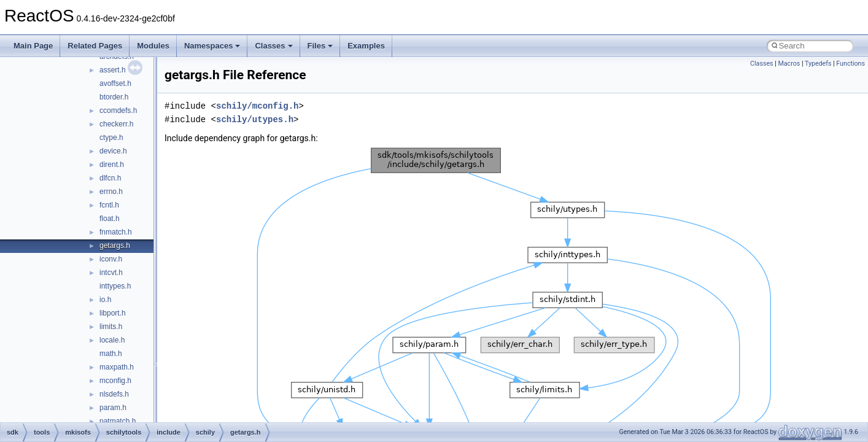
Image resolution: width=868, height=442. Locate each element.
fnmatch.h (116, 232)
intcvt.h (111, 273)
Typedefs (818, 64)
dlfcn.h (110, 178)
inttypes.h (115, 286)
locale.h (112, 340)
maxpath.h (117, 367)
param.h (113, 408)
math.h (111, 354)
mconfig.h (115, 381)
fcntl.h (109, 205)
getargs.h (115, 246)
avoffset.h (115, 83)
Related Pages (95, 46)
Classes (273, 46)
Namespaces (212, 46)
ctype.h (111, 138)
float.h (110, 219)
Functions (851, 64)
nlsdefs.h (114, 394)
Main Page (33, 46)
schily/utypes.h (255, 119)
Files (320, 46)
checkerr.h (116, 124)
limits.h (111, 327)
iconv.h (111, 259)
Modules (153, 46)
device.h (113, 151)
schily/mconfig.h (257, 106)
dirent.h (112, 165)
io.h (105, 300)
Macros (789, 64)
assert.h (113, 70)
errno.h (111, 192)
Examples (366, 46)
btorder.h (114, 97)
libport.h (113, 313)
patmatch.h (118, 421)
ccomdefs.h (118, 110)
